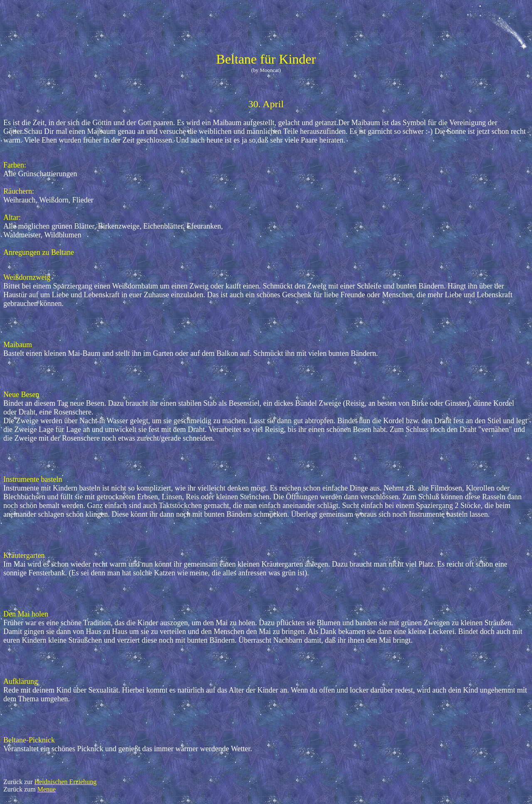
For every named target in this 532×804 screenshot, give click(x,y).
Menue (47, 789)
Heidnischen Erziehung (66, 782)
